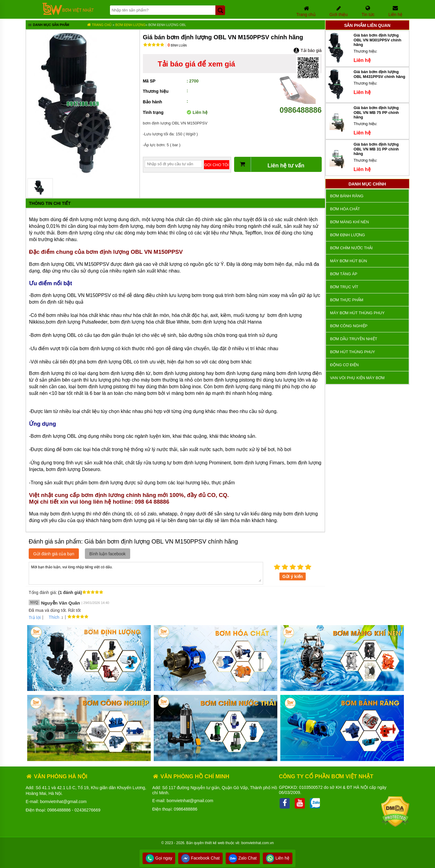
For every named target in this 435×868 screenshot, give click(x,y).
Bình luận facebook (108, 554)
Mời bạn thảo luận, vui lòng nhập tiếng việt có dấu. (146, 573)
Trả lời (35, 618)
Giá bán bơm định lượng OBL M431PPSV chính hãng (380, 74)
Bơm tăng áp (344, 274)
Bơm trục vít (344, 287)
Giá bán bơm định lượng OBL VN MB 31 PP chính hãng (376, 149)
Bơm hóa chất (345, 209)
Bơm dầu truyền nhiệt (354, 339)
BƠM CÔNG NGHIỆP (349, 326)
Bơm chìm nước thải (351, 248)
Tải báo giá (307, 50)
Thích (52, 617)
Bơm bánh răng (347, 196)
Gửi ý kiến (293, 576)
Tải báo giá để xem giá (196, 64)
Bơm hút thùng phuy (353, 352)
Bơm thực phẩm (347, 300)
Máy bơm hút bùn (349, 261)
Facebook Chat (200, 858)
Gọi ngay (159, 858)
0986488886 (301, 106)
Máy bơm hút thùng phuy (357, 313)
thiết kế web (215, 843)
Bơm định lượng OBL (167, 25)
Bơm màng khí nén (350, 222)
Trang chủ (99, 25)
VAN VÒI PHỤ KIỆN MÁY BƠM (357, 378)
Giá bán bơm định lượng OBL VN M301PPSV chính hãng (378, 40)
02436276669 (88, 810)
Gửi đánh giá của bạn (54, 554)
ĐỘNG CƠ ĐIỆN (345, 365)
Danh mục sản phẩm (48, 25)
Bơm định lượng (130, 25)
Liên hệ (278, 858)
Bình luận (177, 45)
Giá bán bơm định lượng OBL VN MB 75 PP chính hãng (376, 112)
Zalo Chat (243, 858)
